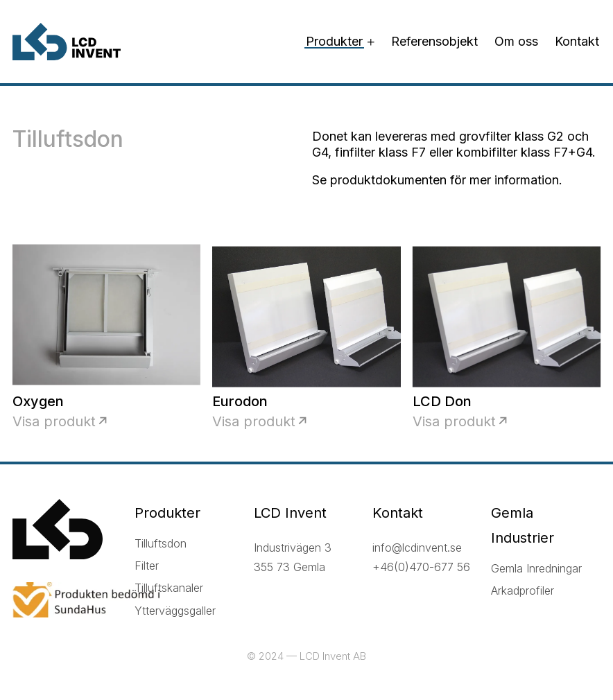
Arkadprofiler (523, 590)
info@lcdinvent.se (417, 548)
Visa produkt (54, 421)
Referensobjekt (434, 41)
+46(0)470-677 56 (421, 567)
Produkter (334, 41)
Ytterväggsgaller (175, 611)
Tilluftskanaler (169, 588)
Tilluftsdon (161, 543)
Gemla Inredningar (536, 568)
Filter (147, 566)
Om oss (516, 41)
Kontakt (577, 41)
